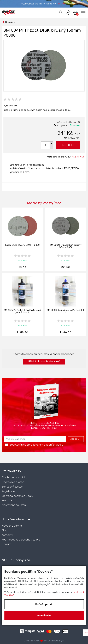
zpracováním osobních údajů (45, 445)
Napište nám (78, 157)
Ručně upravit (44, 604)
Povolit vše (44, 616)
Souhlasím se (36, 445)
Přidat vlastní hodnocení (44, 362)
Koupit (68, 145)
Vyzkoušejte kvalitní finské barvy (44, 4)
